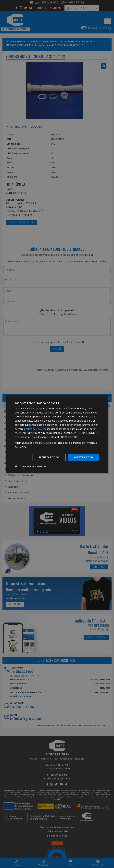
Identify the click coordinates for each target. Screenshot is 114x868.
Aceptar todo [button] (84, 457)
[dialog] (57, 434)
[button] (31, 466)
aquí (47, 443)
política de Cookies (35, 429)
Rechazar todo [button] (49, 457)
